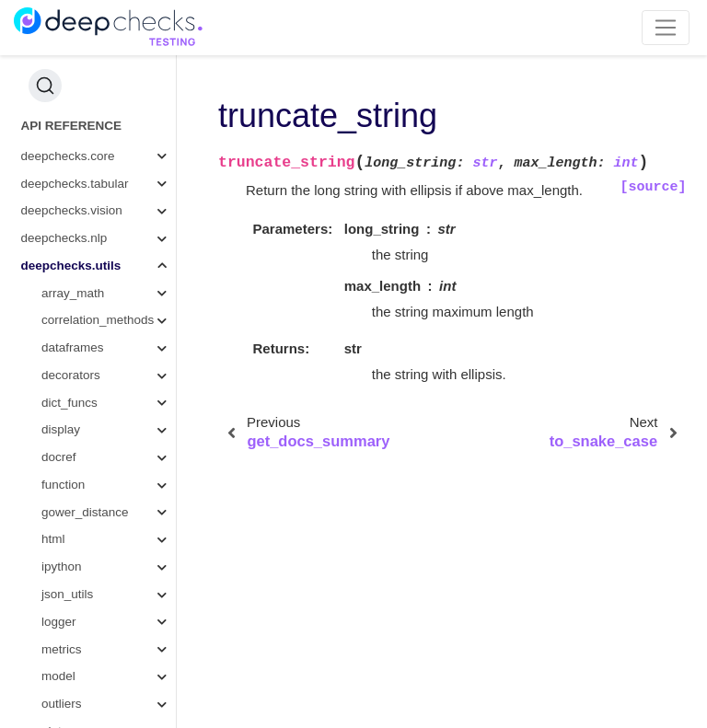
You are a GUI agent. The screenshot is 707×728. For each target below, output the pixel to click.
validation (68, 645)
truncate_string (108, 398)
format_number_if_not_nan (120, 563)
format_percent (104, 234)
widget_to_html (104, 480)
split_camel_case (110, 124)
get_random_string (115, 316)
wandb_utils (74, 672)
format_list (91, 289)
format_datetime (108, 344)
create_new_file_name (120, 453)
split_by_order (102, 179)
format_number (105, 261)
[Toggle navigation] (666, 28)
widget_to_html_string (120, 535)
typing (58, 617)
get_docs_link (101, 589)
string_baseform (107, 69)
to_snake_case (104, 426)
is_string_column (109, 207)
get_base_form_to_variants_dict (120, 97)
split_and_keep (104, 151)
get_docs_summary (117, 370)
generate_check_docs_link (120, 508)
